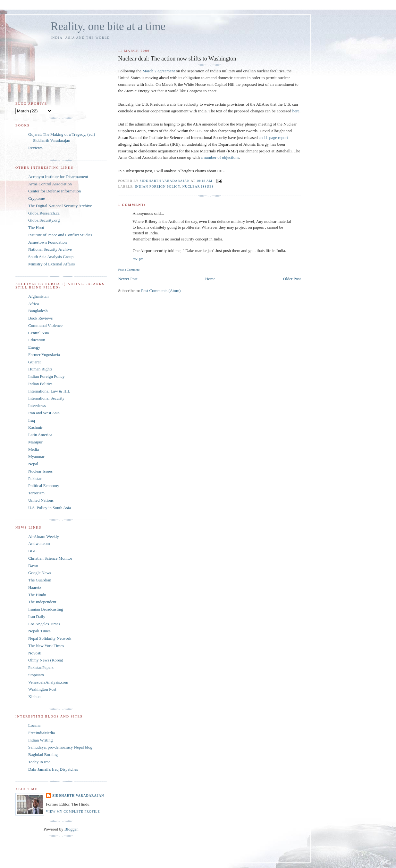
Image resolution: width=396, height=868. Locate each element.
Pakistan (35, 479)
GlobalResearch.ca (44, 213)
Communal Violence (45, 325)
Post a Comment (129, 270)
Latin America (40, 435)
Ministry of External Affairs (51, 264)
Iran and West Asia (44, 413)
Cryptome (37, 198)
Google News (40, 573)
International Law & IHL (49, 391)
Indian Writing (40, 740)
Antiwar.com (39, 544)
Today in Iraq (39, 762)
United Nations (41, 500)
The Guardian (40, 580)
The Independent (42, 602)
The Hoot (36, 227)
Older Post (292, 279)
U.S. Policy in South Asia (50, 508)
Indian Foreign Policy (157, 187)
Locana (34, 725)
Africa (34, 304)
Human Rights (40, 369)
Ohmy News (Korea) (46, 660)
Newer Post (128, 279)
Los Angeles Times (44, 624)
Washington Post (42, 689)
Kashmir (35, 427)
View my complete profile (73, 811)
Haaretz (35, 587)
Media (34, 449)
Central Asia (39, 333)
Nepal (33, 464)
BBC (32, 551)
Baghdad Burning (43, 754)
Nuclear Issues (198, 187)
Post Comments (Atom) (161, 291)
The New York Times (46, 646)
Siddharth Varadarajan (78, 795)
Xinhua (34, 697)
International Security (46, 398)
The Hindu (37, 595)
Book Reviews (40, 318)
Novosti (35, 653)
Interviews (37, 406)
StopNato (36, 675)
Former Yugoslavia (44, 355)
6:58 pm (138, 259)
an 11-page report (273, 138)
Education (37, 340)
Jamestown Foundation (47, 242)
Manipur (35, 442)
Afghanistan (38, 296)
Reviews (35, 148)
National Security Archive (50, 249)
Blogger (71, 829)
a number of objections (220, 157)
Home (210, 279)
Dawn (33, 566)
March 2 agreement (159, 71)
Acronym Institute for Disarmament (58, 177)
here (296, 111)
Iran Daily (37, 617)
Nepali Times (39, 631)
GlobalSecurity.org (44, 220)
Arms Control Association (50, 184)
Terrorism (36, 493)
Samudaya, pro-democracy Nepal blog (60, 747)
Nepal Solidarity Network (50, 638)
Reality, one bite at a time (108, 26)
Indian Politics (40, 384)
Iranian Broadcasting (46, 609)
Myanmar (36, 456)
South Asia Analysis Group (51, 257)
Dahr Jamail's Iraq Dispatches (53, 769)
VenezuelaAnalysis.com (48, 682)
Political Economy (44, 486)
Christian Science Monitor (50, 558)
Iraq (32, 420)
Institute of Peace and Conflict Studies (60, 235)
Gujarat (34, 362)
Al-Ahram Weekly (44, 536)
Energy (34, 347)
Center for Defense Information (55, 191)
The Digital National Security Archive (60, 206)
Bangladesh (38, 311)
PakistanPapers (41, 667)
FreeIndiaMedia (42, 733)
